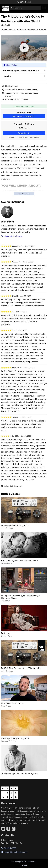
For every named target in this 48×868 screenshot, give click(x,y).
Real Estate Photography (12, 703)
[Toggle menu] (44, 8)
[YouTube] (3, 829)
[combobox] (25, 8)
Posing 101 (6, 633)
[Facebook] (8, 829)
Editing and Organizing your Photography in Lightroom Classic (21, 597)
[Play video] (24, 48)
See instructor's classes (11, 236)
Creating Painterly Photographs (15, 738)
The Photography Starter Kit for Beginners (20, 773)
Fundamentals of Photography (15, 525)
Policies (24, 865)
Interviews (8, 76)
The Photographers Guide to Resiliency (21, 70)
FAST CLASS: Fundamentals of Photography (21, 668)
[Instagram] (14, 829)
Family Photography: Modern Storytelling (19, 560)
